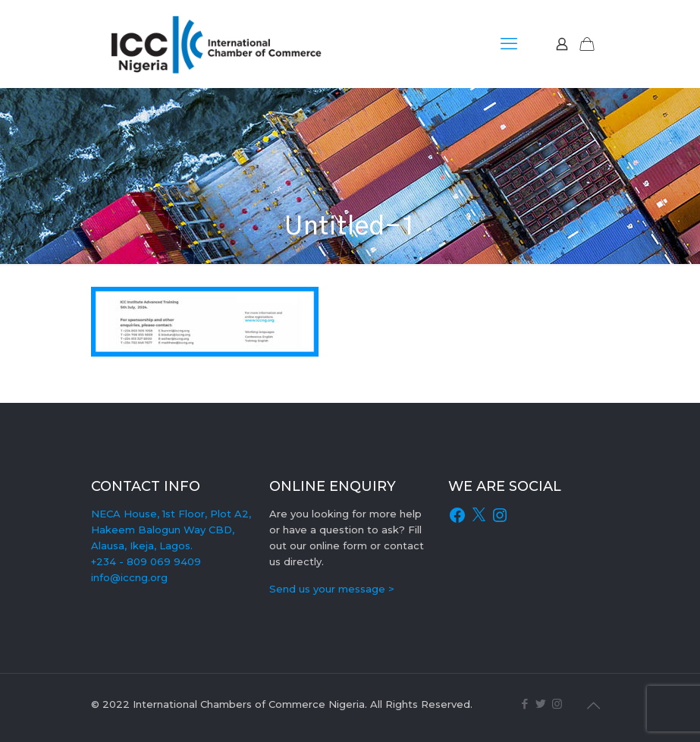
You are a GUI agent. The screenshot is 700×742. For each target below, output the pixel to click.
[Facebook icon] (525, 704)
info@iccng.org (129, 577)
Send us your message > (332, 589)
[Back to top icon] (594, 706)
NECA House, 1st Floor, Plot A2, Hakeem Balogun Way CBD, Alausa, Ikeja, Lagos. (171, 530)
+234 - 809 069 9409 (146, 561)
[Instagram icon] (557, 704)
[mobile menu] (509, 44)
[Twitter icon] (541, 704)
